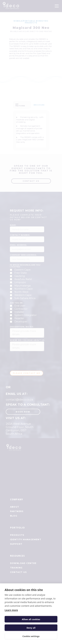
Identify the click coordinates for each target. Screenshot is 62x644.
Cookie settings (31, 636)
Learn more (11, 610)
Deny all (31, 628)
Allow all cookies (31, 619)
